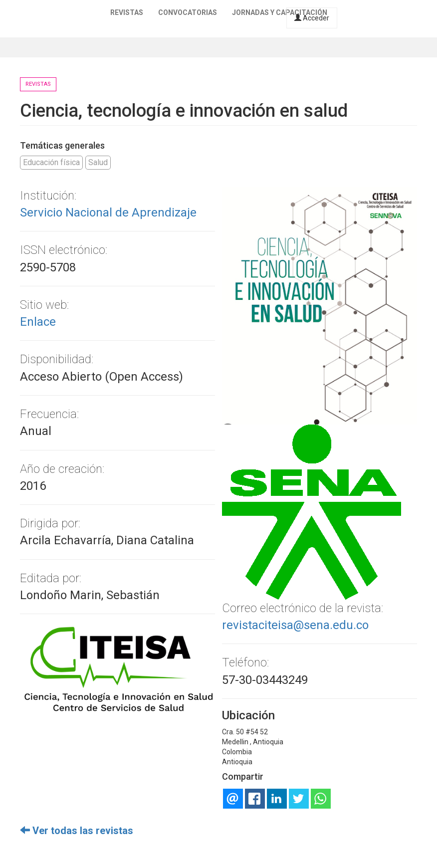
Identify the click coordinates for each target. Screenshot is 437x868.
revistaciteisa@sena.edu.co (295, 625)
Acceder (312, 18)
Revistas (127, 12)
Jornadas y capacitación (280, 12)
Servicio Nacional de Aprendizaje (108, 213)
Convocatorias (188, 12)
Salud (98, 162)
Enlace (38, 322)
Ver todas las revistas (77, 831)
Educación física (51, 162)
